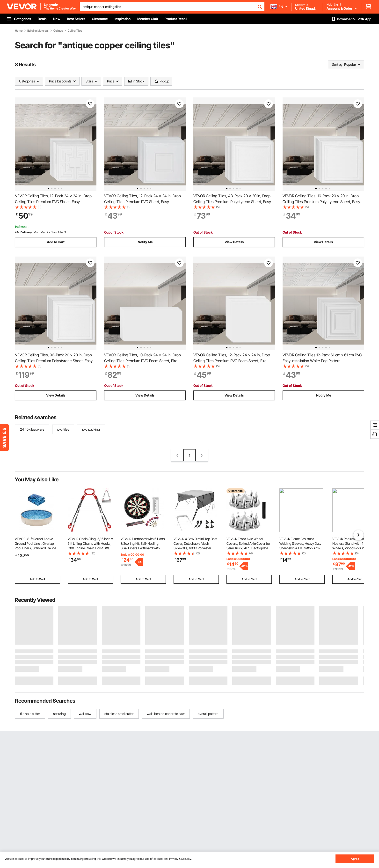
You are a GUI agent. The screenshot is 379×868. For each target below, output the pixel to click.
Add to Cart (56, 242)
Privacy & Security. (180, 859)
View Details (234, 242)
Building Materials (38, 31)
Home (19, 31)
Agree (355, 859)
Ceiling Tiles (75, 31)
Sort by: (338, 64)
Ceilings (58, 31)
